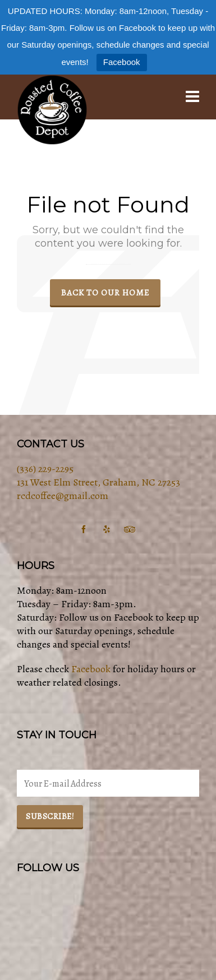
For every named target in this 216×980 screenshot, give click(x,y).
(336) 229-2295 (45, 469)
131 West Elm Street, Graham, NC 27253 (98, 482)
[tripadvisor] (130, 529)
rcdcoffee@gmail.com (63, 496)
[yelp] (107, 529)
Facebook (122, 62)
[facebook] (84, 529)
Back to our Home (105, 292)
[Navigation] (192, 97)
